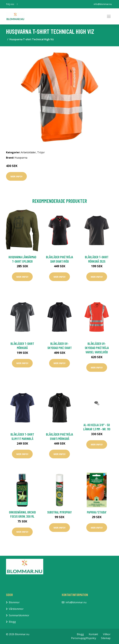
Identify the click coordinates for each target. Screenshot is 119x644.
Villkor (107, 634)
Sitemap (106, 638)
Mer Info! (16, 176)
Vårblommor (16, 609)
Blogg (12, 622)
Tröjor (41, 152)
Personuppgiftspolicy (84, 638)
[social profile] (17, 4)
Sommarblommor (19, 615)
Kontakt (93, 634)
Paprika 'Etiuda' (97, 512)
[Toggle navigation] (109, 16)
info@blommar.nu (103, 4)
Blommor (14, 602)
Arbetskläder (28, 152)
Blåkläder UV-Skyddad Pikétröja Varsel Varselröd (97, 348)
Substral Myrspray (59, 512)
